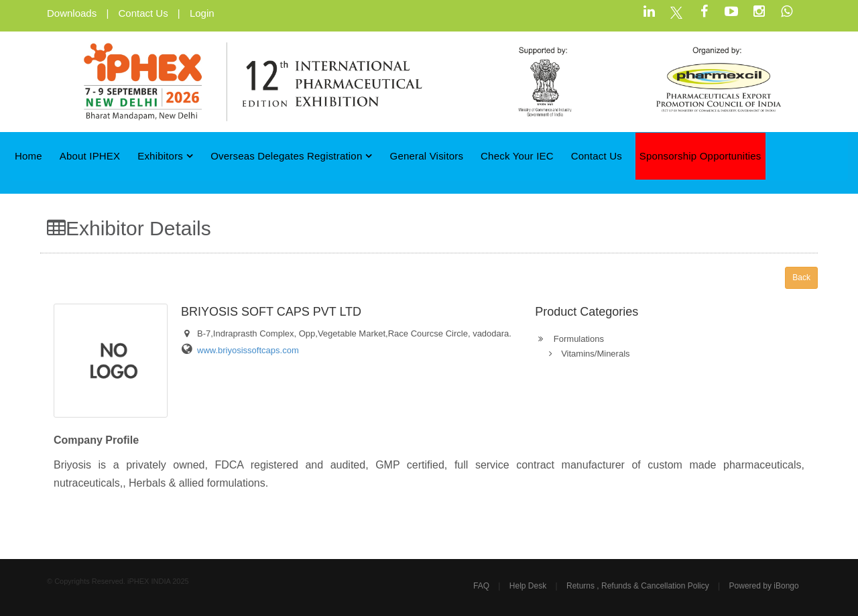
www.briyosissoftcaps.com (248, 350)
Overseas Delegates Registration (292, 156)
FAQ (481, 586)
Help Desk (528, 586)
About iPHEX (90, 156)
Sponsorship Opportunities (700, 156)
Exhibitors (165, 156)
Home (28, 156)
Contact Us (143, 13)
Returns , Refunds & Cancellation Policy (638, 586)
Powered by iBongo (764, 586)
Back (801, 278)
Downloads (72, 13)
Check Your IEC (517, 156)
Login (202, 13)
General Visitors (427, 156)
